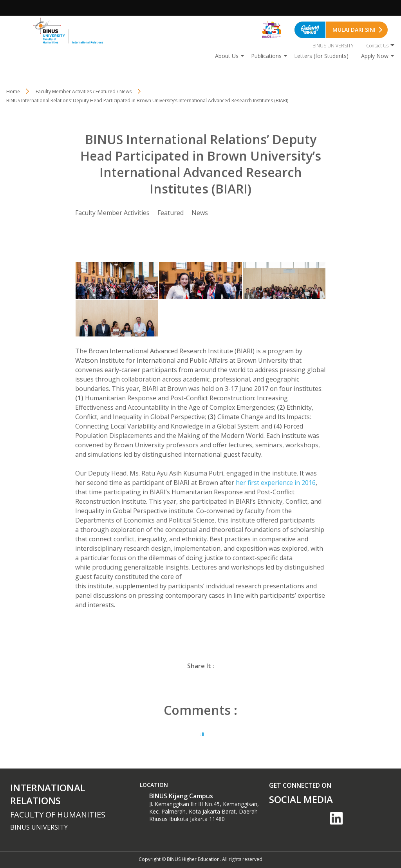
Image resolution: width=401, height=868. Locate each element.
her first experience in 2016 (276, 483)
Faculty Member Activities (112, 213)
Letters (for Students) (321, 56)
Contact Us (377, 46)
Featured (171, 213)
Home (13, 91)
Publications (266, 56)
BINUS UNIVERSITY (333, 46)
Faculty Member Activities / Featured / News (84, 91)
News (200, 213)
